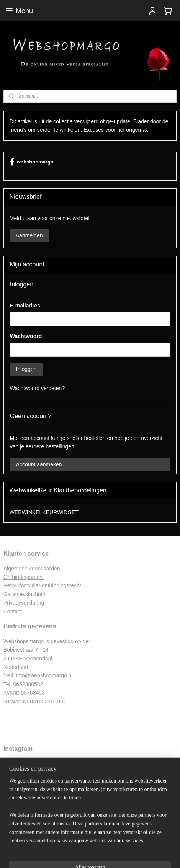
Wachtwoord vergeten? (37, 388)
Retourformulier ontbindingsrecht (42, 585)
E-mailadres (25, 306)
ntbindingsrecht (26, 577)
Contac (12, 611)
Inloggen (26, 369)
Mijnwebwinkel (90, 854)
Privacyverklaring (24, 603)
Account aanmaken (39, 464)
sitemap (82, 841)
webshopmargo (32, 162)
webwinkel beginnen (121, 841)
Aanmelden (29, 235)
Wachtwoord (26, 336)
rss (96, 841)
